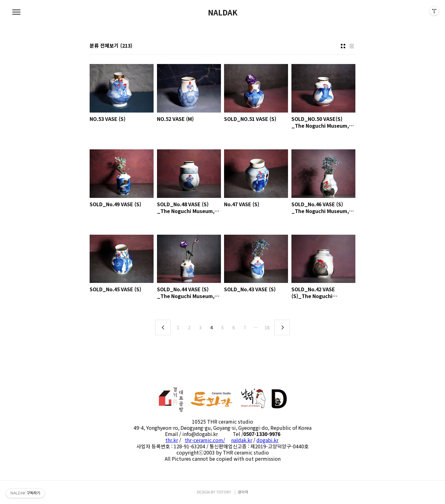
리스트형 (352, 46)
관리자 (243, 492)
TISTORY (224, 492)
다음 (282, 327)
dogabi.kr (267, 440)
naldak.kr (242, 440)
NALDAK (223, 12)
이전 (163, 327)
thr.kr (172, 440)
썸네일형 (343, 46)
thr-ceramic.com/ (205, 440)
